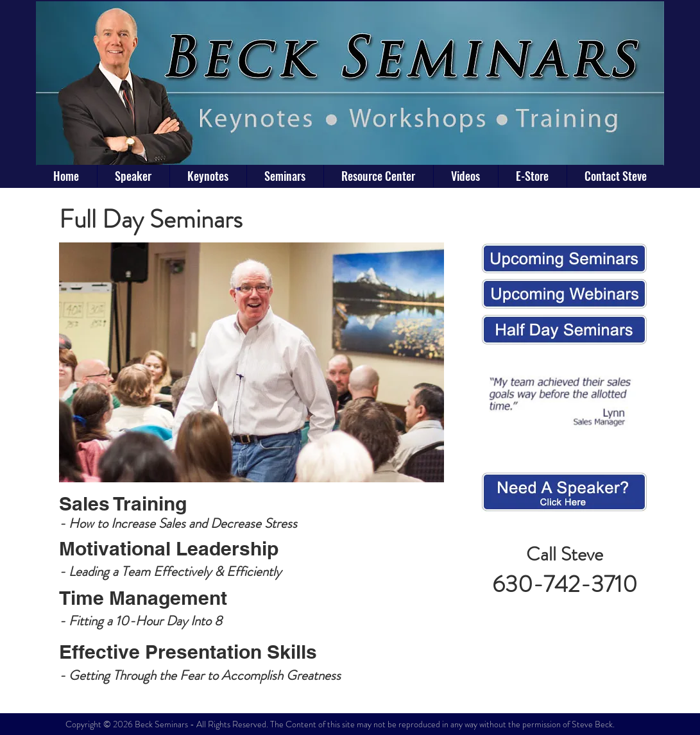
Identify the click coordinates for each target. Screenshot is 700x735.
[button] (285, 176)
